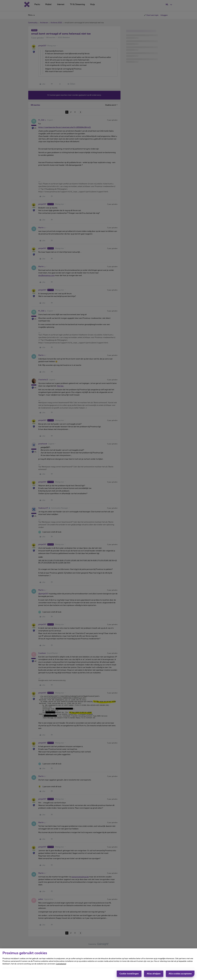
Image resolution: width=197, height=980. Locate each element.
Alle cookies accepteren (180, 974)
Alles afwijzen (154, 974)
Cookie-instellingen (129, 974)
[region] (98, 964)
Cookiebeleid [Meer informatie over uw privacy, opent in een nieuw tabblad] (61, 964)
